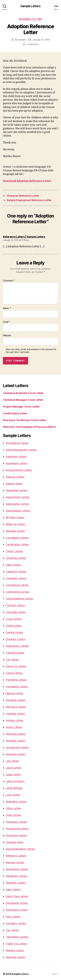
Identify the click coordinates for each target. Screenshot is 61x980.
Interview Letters (15, 741)
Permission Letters (16, 822)
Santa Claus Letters (17, 896)
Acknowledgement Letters (21, 450)
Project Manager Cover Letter (21, 407)
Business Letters (15, 531)
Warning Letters (15, 950)
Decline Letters (14, 632)
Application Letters (17, 490)
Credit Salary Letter (15, 413)
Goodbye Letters (16, 700)
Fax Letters (12, 659)
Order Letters (13, 815)
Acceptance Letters (17, 443)
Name (7, 308)
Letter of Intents (15, 781)
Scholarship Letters (17, 903)
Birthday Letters (15, 517)
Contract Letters (15, 605)
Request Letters (15, 862)
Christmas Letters (16, 558)
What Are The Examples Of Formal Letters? (29, 427)
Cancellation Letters (17, 538)
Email (6, 322)
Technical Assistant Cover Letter (23, 393)
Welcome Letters (15, 957)
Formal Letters (14, 673)
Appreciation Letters (17, 504)
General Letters (15, 693)
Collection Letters (16, 572)
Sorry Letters (13, 917)
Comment (9, 281)
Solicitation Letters (17, 910)
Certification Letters (17, 544)
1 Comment (33, 44)
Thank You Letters (16, 944)
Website (7, 336)
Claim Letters (13, 565)
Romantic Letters (16, 883)
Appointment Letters (18, 497)
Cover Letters (14, 619)
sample (22, 40)
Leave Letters (14, 768)
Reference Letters (31, 19)
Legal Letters (13, 775)
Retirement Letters (16, 876)
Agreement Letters (17, 463)
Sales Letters (13, 890)
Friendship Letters (16, 680)
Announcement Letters (19, 470)
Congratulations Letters (19, 599)
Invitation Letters (16, 754)
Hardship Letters (15, 714)
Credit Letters (14, 626)
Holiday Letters (15, 720)
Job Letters (12, 761)
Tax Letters (12, 930)
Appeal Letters (14, 484)
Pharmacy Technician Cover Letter (24, 420)
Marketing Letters (16, 802)
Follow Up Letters (16, 666)
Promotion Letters (16, 835)
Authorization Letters (18, 511)
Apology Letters (15, 477)
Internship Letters (16, 734)
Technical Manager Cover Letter (23, 400)
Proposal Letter (15, 842)
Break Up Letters (16, 524)
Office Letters (14, 808)
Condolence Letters (17, 585)
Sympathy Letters (16, 923)
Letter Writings (14, 788)
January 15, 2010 (41, 40)
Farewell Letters (15, 653)
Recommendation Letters (20, 849)
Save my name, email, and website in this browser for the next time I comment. (31, 351)
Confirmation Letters (18, 592)
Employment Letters (17, 646)
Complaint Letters (16, 578)
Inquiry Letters (14, 727)
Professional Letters (17, 829)
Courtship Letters (16, 612)
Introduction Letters (17, 747)
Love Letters (13, 795)
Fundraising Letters (17, 687)
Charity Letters (14, 551)
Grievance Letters (16, 707)
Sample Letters (31, 6)
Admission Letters (16, 457)
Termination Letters (17, 937)
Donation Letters (16, 639)
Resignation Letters (17, 869)
